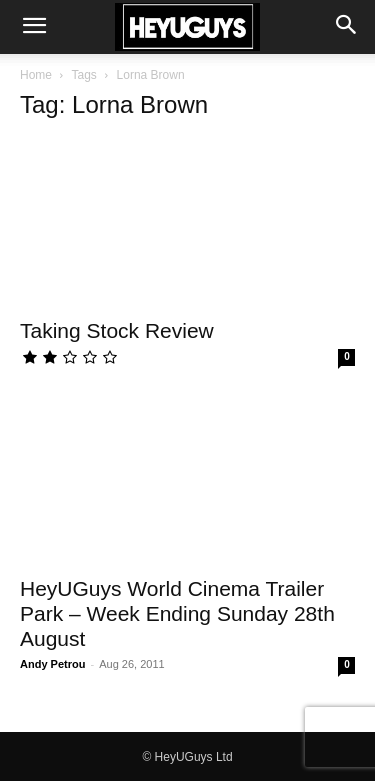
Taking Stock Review (117, 330)
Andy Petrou (52, 664)
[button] (34, 27)
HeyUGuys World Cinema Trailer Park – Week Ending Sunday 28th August (177, 613)
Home (36, 75)
